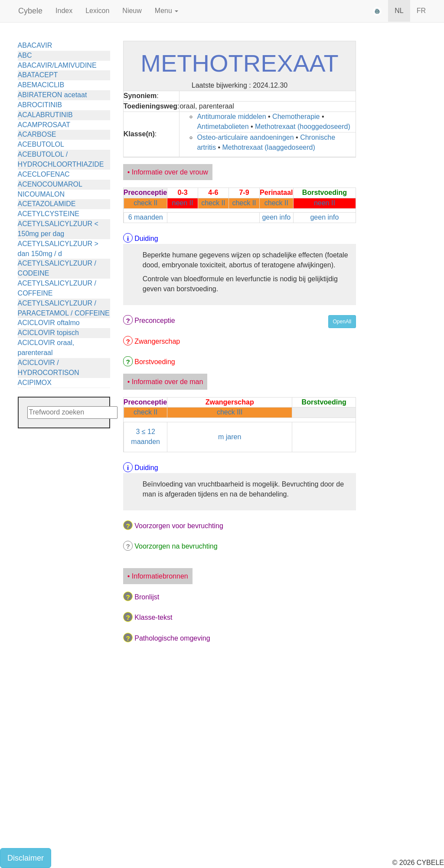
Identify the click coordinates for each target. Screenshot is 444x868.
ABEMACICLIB (41, 85)
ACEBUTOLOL (41, 144)
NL (399, 11)
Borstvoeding (155, 362)
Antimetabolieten (223, 127)
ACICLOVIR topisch (48, 333)
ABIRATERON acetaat (52, 95)
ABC (25, 55)
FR (421, 11)
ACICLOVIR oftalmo (49, 323)
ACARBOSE (37, 134)
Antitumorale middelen (231, 117)
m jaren (230, 437)
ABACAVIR (35, 45)
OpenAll (342, 322)
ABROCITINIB (40, 105)
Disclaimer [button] (26, 858)
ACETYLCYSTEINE (49, 214)
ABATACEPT (38, 75)
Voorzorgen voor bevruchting (179, 526)
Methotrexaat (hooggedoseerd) (303, 127)
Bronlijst (147, 597)
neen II (183, 203)
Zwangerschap (157, 341)
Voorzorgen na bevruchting (176, 546)
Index (64, 11)
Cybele (30, 11)
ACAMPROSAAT (44, 125)
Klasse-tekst (153, 617)
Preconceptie (155, 321)
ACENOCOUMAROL (50, 184)
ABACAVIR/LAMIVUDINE (57, 65)
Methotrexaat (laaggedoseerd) (268, 147)
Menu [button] (166, 11)
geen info (276, 217)
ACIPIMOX (35, 383)
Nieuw (132, 11)
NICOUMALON (41, 194)
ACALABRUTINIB (45, 115)
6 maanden (146, 217)
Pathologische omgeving (172, 638)
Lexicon (97, 11)
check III (230, 412)
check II (145, 203)
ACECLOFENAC (44, 174)
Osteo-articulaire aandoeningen (245, 137)
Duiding (146, 238)
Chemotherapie (296, 117)
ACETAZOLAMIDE (47, 204)
